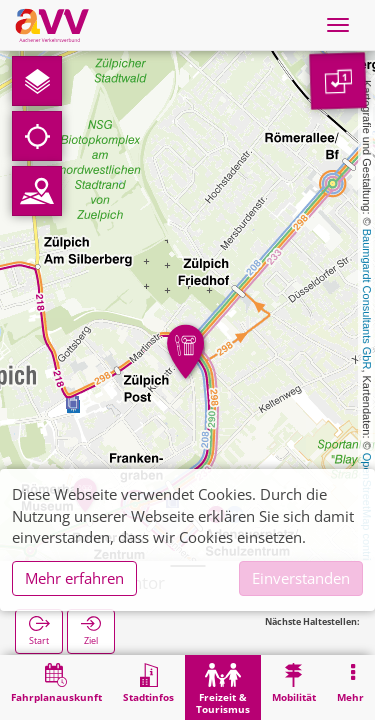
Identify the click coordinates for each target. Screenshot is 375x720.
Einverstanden (301, 578)
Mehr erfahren (74, 578)
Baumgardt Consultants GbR (367, 299)
